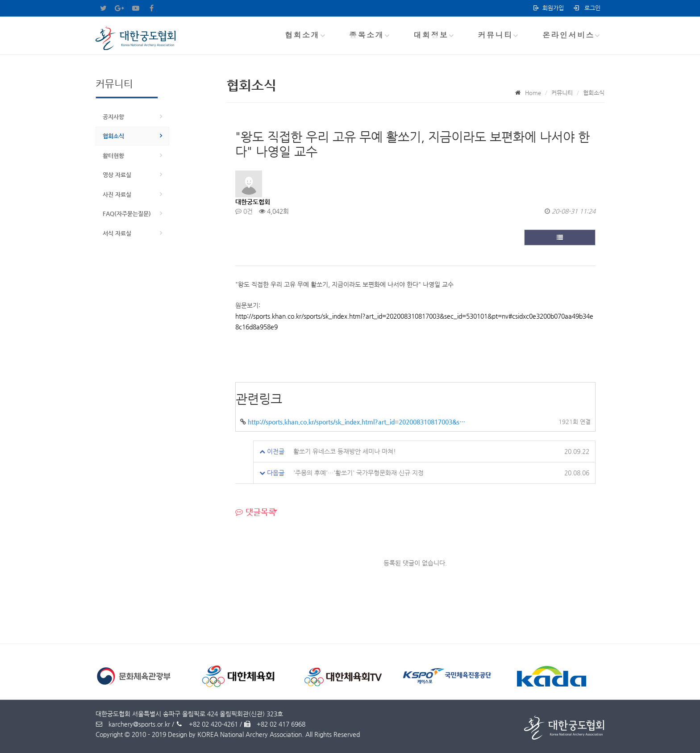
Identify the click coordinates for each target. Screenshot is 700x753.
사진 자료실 (117, 194)
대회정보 (431, 35)
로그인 (586, 8)
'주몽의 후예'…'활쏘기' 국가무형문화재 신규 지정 (358, 473)
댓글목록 (256, 512)
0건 (244, 211)
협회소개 (302, 35)
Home (533, 93)
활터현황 (113, 156)
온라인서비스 (569, 35)
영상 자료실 (117, 175)
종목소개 (367, 35)
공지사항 (113, 117)
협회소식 (113, 136)
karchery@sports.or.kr (133, 724)
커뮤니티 (495, 35)
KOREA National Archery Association (250, 734)
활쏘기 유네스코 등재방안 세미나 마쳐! (345, 451)
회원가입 (548, 8)
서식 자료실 (117, 233)
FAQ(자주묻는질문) (127, 214)
